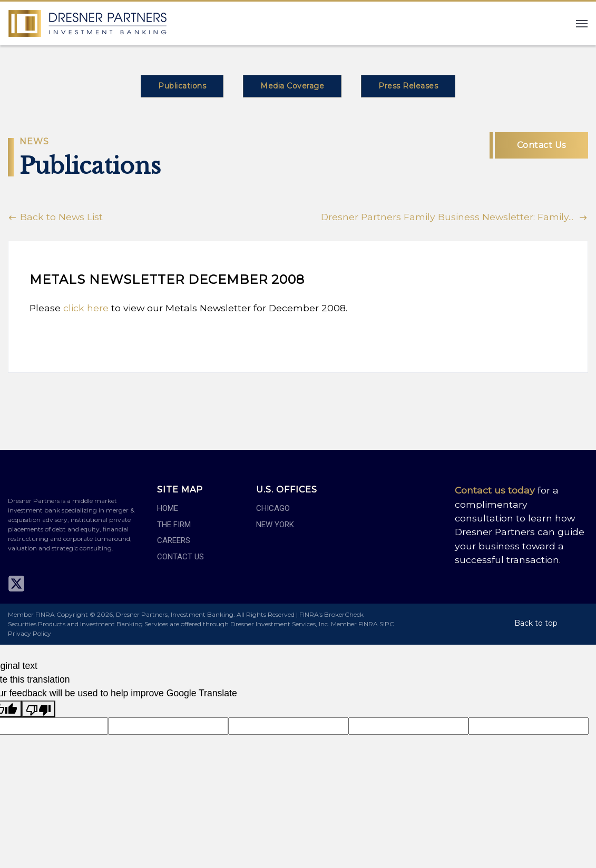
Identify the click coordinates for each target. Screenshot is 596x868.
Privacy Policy (30, 633)
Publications (182, 86)
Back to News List (55, 217)
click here (86, 308)
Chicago (273, 508)
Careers (174, 540)
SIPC (387, 624)
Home (168, 508)
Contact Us (541, 145)
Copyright (72, 614)
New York (275, 525)
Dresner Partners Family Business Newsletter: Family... (455, 217)
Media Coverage (292, 86)
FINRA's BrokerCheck (331, 614)
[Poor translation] (38, 709)
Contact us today (495, 490)
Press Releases (408, 86)
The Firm (174, 525)
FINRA (368, 624)
